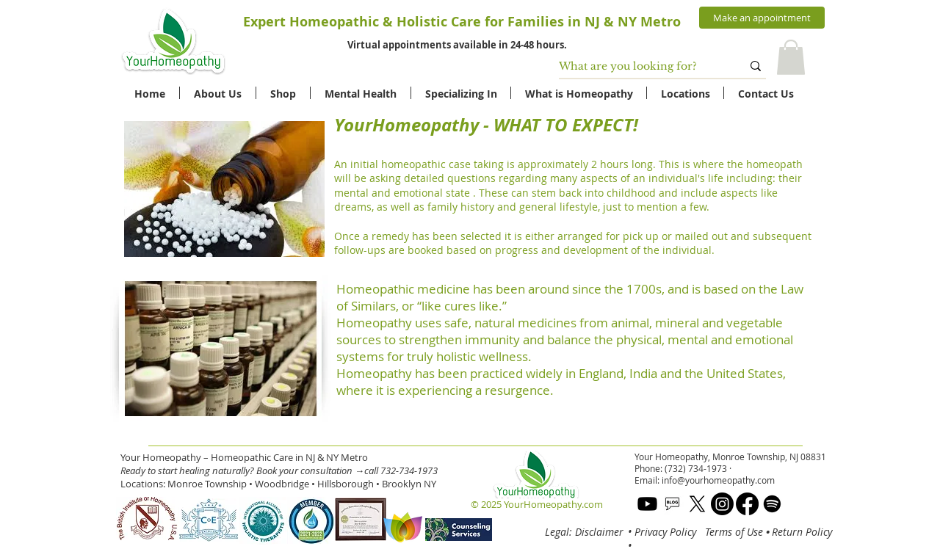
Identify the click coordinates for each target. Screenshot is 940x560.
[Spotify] (772, 504)
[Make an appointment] (762, 18)
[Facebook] (747, 504)
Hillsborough (346, 484)
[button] (791, 57)
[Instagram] (722, 504)
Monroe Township (207, 484)
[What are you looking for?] (639, 67)
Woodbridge (282, 484)
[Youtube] (647, 504)
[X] (697, 504)
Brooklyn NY (409, 484)
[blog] (672, 504)
